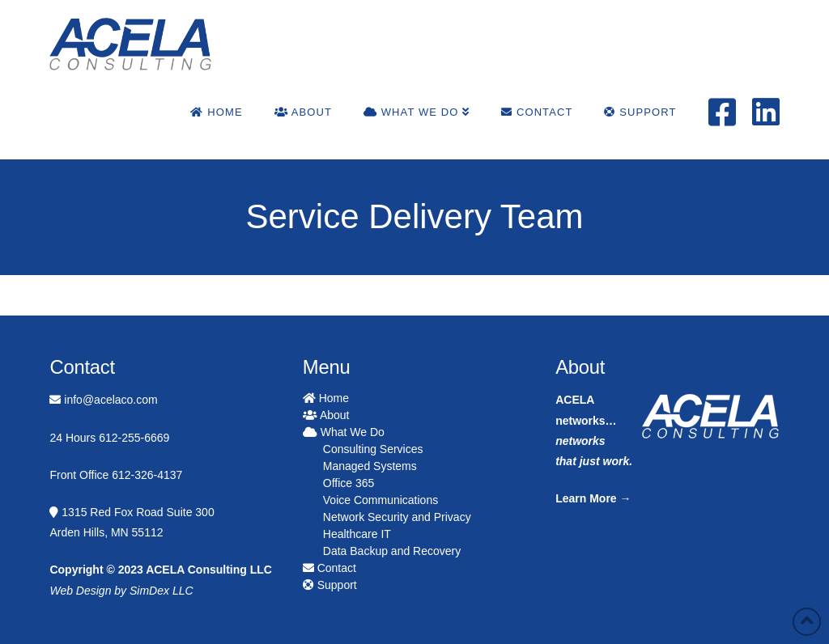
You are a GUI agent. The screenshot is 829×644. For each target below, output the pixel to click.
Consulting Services (373, 449)
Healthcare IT (357, 534)
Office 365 (349, 483)
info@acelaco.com (103, 400)
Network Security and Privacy (397, 517)
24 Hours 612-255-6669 (109, 438)
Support (330, 585)
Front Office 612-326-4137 (116, 475)
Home (326, 398)
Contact (329, 568)
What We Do (344, 432)
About (326, 415)
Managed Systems (370, 466)
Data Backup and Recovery (392, 551)
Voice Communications (380, 500)
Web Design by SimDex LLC (121, 591)
